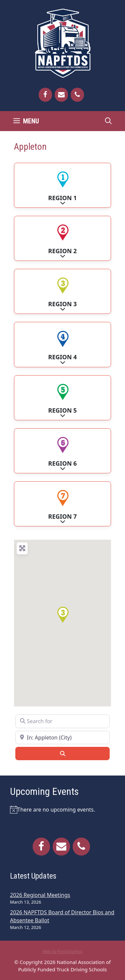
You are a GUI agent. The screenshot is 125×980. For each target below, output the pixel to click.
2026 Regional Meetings (40, 895)
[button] (63, 615)
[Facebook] (45, 95)
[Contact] (61, 95)
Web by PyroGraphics (63, 951)
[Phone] (77, 95)
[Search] (62, 754)
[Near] (62, 738)
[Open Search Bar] (108, 121)
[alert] (62, 810)
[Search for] (62, 721)
